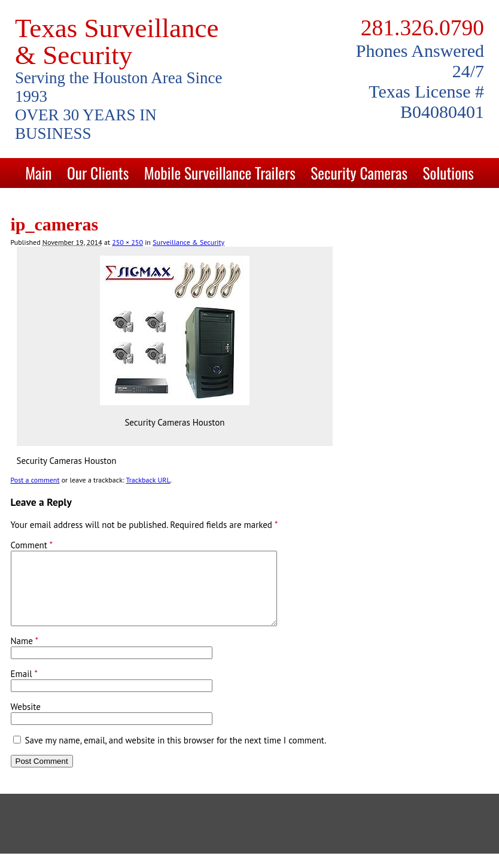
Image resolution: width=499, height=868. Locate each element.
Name (25, 655)
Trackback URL (148, 480)
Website (26, 721)
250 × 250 (127, 242)
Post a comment (35, 480)
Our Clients (98, 173)
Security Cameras (359, 173)
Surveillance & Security (188, 242)
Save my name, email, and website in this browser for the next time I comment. (176, 755)
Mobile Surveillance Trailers (220, 173)
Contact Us (229, 203)
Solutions (448, 173)
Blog (287, 203)
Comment (32, 545)
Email (24, 688)
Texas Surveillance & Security (117, 42)
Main (38, 173)
